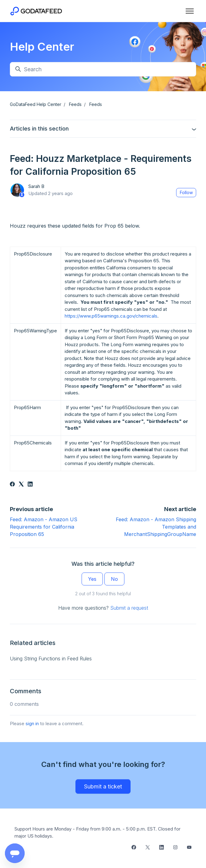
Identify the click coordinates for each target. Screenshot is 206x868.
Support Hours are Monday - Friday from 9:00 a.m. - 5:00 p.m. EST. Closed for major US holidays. (97, 832)
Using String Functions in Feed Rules (51, 659)
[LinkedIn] (30, 485)
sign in (32, 723)
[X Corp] (21, 485)
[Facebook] (12, 485)
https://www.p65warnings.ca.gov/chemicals (111, 316)
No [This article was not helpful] (114, 579)
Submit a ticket (103, 786)
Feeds (75, 104)
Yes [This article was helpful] (92, 579)
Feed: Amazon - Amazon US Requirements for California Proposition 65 (44, 527)
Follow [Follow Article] (186, 192)
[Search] (103, 69)
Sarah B (36, 186)
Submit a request (129, 608)
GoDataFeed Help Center (36, 104)
